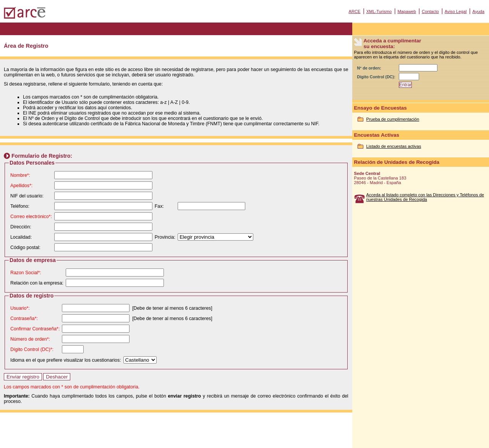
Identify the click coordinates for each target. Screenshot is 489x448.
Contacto (430, 11)
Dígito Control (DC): (376, 77)
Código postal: (25, 247)
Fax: (159, 206)
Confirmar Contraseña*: (35, 329)
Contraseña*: (24, 319)
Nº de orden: (369, 68)
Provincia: (165, 237)
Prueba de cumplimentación (393, 119)
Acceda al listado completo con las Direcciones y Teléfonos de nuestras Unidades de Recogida (425, 197)
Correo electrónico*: (31, 217)
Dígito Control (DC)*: (32, 349)
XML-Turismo (379, 11)
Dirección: (21, 227)
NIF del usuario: (27, 196)
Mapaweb (407, 11)
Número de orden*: (30, 339)
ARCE (354, 11)
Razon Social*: (26, 273)
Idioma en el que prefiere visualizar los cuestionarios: (66, 360)
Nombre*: (20, 175)
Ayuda (478, 11)
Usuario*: (20, 308)
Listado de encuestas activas (394, 146)
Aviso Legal (456, 11)
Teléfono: (20, 206)
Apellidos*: (21, 186)
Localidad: (21, 237)
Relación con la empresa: (37, 283)
